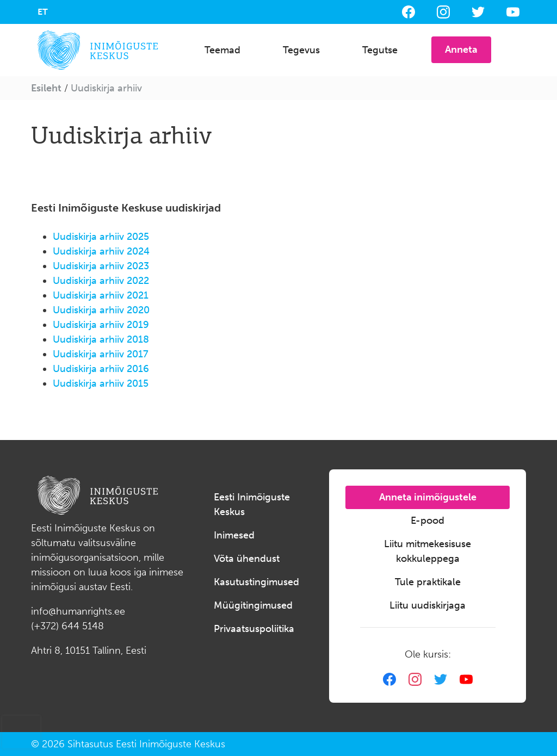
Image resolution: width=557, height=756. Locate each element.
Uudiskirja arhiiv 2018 (101, 339)
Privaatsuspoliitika (254, 629)
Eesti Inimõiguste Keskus (252, 504)
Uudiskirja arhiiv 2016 (101, 369)
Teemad (222, 50)
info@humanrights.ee (78, 611)
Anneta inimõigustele (428, 497)
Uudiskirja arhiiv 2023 (101, 266)
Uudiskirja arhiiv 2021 (101, 295)
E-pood (428, 520)
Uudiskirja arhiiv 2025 (101, 237)
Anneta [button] (461, 49)
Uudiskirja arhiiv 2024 (101, 251)
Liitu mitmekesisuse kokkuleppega (428, 551)
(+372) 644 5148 (67, 626)
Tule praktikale (428, 582)
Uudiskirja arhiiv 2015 (101, 383)
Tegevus (301, 50)
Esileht (46, 88)
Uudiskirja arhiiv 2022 (101, 281)
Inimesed (234, 535)
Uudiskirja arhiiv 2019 (101, 325)
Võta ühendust (247, 559)
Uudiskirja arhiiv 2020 (101, 310)
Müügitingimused (253, 605)
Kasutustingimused (256, 582)
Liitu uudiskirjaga (428, 605)
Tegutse (380, 50)
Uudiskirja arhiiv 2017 (101, 354)
